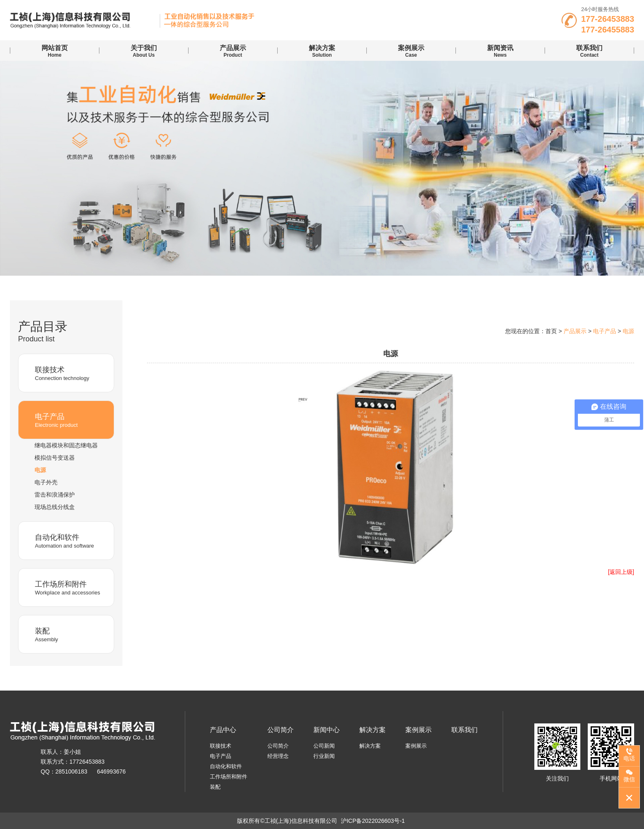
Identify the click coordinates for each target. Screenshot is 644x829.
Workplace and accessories (71, 587)
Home (55, 51)
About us (144, 51)
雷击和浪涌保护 (55, 495)
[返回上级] (621, 572)
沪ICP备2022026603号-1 (373, 821)
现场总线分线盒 (55, 507)
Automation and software (71, 540)
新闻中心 (327, 730)
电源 (40, 470)
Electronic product (71, 420)
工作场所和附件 (229, 777)
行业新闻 (324, 756)
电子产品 (221, 756)
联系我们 (465, 730)
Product (233, 51)
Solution (322, 51)
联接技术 (221, 746)
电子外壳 (46, 482)
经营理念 (278, 756)
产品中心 (223, 730)
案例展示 (419, 730)
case (411, 51)
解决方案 (373, 730)
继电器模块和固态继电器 (66, 445)
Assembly (71, 634)
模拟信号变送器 (55, 458)
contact (589, 51)
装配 (215, 787)
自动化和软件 (226, 766)
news (500, 51)
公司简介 (281, 730)
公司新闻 (324, 746)
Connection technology (71, 373)
